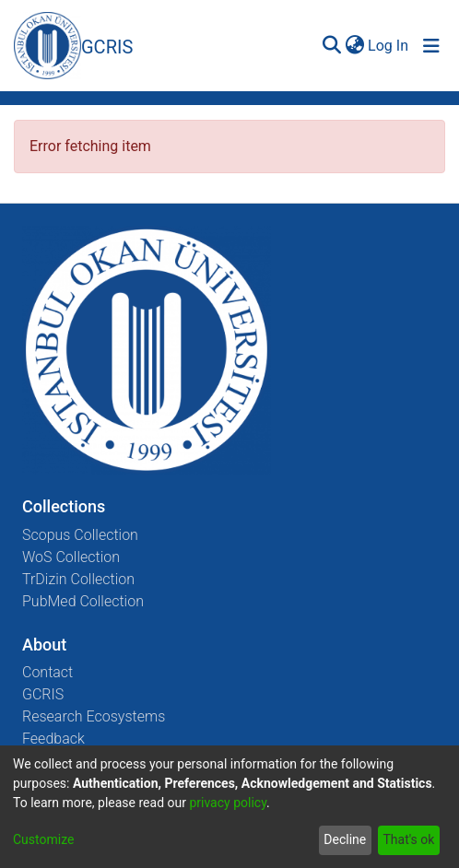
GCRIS (43, 694)
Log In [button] (389, 46)
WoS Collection (71, 557)
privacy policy (228, 803)
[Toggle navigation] (431, 46)
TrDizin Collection (78, 579)
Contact (47, 672)
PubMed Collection (83, 601)
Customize (43, 839)
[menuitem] (354, 46)
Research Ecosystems (94, 716)
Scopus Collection (80, 535)
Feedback (53, 739)
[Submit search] (331, 46)
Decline (345, 839)
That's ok (408, 839)
